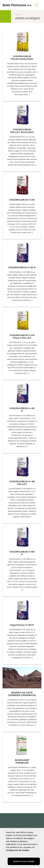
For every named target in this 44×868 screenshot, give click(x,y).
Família (19, 15)
